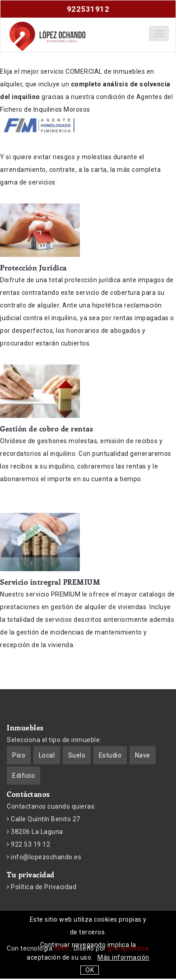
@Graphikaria (128, 948)
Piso (19, 755)
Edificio (23, 776)
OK (90, 970)
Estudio (110, 755)
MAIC (62, 948)
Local (47, 755)
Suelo (77, 755)
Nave (143, 755)
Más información (123, 957)
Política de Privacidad (43, 887)
